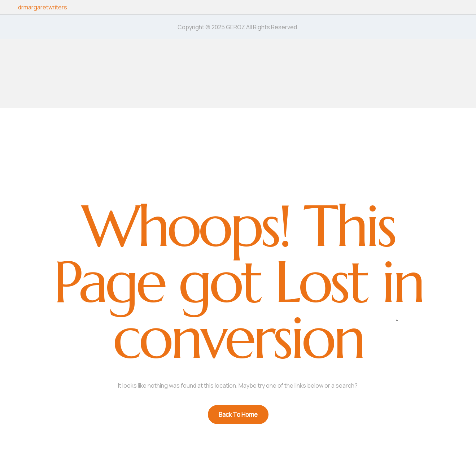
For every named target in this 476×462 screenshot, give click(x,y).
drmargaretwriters (43, 7)
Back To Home (238, 415)
